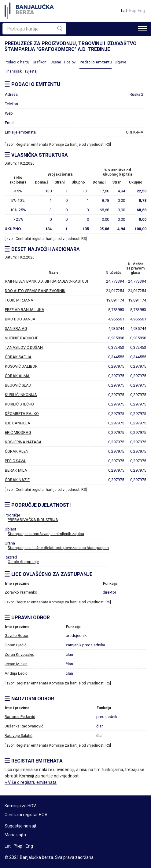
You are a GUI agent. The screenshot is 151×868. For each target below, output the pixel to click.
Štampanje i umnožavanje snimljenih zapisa (46, 534)
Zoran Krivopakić (19, 654)
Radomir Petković (20, 717)
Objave (120, 62)
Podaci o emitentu (96, 62)
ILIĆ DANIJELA (18, 423)
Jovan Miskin (16, 664)
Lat (124, 11)
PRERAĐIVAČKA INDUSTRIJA (33, 520)
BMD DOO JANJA (20, 319)
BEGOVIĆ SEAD (18, 385)
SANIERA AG (16, 329)
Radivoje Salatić (18, 736)
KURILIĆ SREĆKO (19, 404)
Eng (141, 11)
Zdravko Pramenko (21, 592)
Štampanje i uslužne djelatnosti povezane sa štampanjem (58, 548)
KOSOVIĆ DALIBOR (21, 366)
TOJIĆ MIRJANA (19, 300)
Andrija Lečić (16, 673)
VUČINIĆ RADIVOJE (22, 338)
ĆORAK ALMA (17, 376)
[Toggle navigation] (142, 29)
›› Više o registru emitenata (31, 782)
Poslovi (70, 62)
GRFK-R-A (135, 132)
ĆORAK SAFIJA (18, 357)
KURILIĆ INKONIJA (21, 395)
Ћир (132, 11)
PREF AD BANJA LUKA (25, 310)
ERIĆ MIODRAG (18, 432)
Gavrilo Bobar (17, 636)
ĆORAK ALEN (17, 451)
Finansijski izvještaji (22, 71)
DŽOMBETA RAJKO (22, 414)
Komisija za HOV (20, 806)
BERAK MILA (16, 470)
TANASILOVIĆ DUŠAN (24, 347)
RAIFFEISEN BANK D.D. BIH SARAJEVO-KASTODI (46, 281)
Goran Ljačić (16, 645)
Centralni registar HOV (26, 815)
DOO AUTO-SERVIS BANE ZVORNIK (35, 291)
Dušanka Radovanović (24, 726)
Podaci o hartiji (17, 62)
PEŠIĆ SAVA (15, 461)
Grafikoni (40, 62)
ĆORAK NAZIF (17, 480)
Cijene (56, 62)
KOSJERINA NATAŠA (23, 442)
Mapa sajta (15, 835)
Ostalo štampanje (23, 562)
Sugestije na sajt (20, 826)
